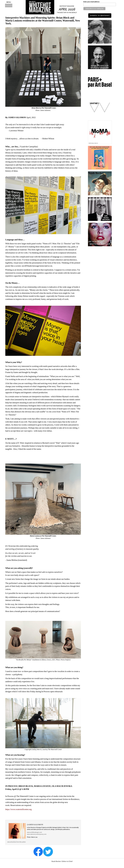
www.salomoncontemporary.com (37, 834)
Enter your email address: (92, 2)
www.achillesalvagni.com (34, 832)
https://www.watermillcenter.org (18, 809)
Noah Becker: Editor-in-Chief (62, 861)
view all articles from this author (16, 842)
